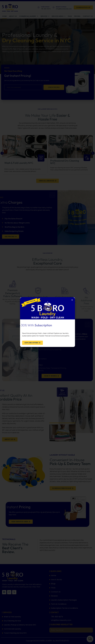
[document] (47, 322)
